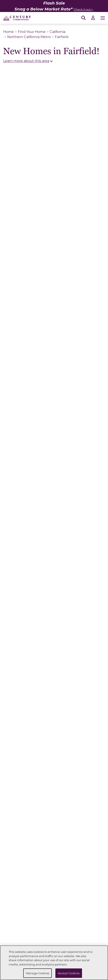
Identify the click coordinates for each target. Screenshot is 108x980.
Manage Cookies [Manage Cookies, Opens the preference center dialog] (37, 973)
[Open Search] (84, 18)
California (58, 32)
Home (9, 32)
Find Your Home (32, 32)
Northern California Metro (29, 37)
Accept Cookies (69, 973)
